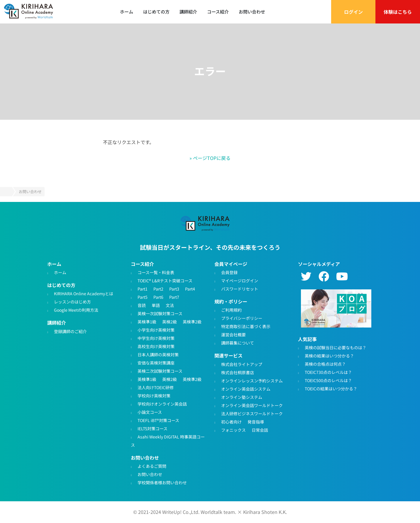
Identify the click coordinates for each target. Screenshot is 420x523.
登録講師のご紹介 (70, 331)
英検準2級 (192, 321)
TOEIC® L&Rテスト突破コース (165, 280)
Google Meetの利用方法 (76, 310)
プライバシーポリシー (242, 318)
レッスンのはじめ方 (72, 302)
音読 (142, 305)
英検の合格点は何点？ (325, 364)
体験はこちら (398, 12)
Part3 (174, 289)
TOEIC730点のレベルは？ (328, 372)
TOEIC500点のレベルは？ (328, 380)
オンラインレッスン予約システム (252, 380)
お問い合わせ (252, 12)
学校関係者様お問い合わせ (162, 482)
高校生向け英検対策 (156, 346)
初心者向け (231, 421)
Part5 (143, 297)
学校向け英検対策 (154, 395)
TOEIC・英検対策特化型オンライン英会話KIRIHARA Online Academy (206, 224)
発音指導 (256, 421)
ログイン (353, 12)
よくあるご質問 (152, 466)
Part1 (143, 289)
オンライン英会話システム (246, 389)
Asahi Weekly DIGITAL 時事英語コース (168, 441)
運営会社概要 (233, 335)
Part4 (190, 289)
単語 (156, 305)
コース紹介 (218, 12)
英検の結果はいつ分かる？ (329, 355)
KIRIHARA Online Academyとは (84, 293)
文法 (170, 305)
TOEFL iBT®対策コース (158, 420)
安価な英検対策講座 (156, 362)
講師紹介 (188, 12)
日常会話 (260, 430)
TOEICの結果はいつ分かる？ (331, 388)
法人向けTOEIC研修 (156, 387)
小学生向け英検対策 (156, 330)
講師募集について (238, 343)
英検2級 (170, 321)
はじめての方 (156, 12)
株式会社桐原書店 (238, 372)
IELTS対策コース (153, 428)
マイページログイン (240, 280)
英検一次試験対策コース (160, 313)
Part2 (158, 289)
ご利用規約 (231, 310)
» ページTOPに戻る (210, 158)
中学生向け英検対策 (156, 338)
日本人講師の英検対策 (158, 354)
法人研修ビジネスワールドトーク (252, 413)
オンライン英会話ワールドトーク (252, 405)
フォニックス (233, 430)
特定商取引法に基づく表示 (246, 326)
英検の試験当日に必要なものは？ (336, 347)
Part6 (158, 297)
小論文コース (150, 412)
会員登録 (229, 272)
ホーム (127, 12)
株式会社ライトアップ (242, 364)
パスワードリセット (240, 289)
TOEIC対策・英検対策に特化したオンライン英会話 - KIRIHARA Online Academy (29, 12)
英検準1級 (147, 321)
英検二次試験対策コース (160, 371)
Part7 (174, 297)
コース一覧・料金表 (156, 272)
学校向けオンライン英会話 (162, 404)
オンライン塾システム (242, 397)
